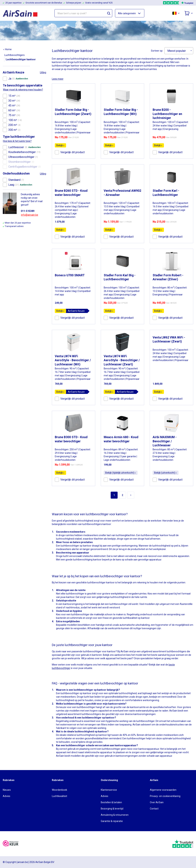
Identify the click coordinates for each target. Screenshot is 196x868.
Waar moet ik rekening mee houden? (23, 90)
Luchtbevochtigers (14, 55)
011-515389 (28, 211)
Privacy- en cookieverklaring (165, 796)
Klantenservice (109, 790)
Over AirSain (157, 802)
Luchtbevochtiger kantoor (21, 59)
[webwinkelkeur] (11, 844)
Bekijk (60, 145)
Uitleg (43, 72)
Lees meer (58, 79)
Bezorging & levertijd (112, 809)
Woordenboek (59, 790)
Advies (7, 796)
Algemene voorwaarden (163, 790)
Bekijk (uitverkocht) (166, 473)
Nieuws (7, 790)
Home (7, 49)
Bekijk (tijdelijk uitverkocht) (121, 473)
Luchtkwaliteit (59, 796)
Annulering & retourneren (115, 815)
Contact (154, 809)
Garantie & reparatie (112, 821)
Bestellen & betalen (111, 802)
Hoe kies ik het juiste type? (17, 141)
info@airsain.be (30, 215)
